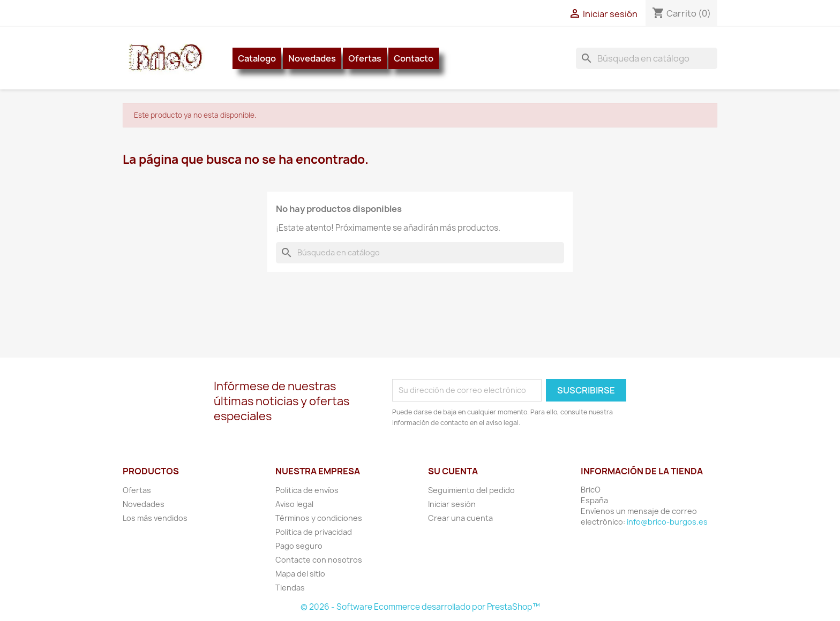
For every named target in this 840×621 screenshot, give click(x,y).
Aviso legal (294, 504)
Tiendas (290, 588)
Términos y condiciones (319, 518)
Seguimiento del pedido (471, 490)
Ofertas (365, 58)
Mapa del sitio (300, 574)
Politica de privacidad (314, 532)
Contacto (414, 58)
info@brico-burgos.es (667, 522)
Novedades (312, 58)
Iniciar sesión (452, 504)
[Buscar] (647, 58)
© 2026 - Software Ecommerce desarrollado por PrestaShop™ (420, 607)
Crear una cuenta (460, 518)
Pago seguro (299, 546)
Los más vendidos (155, 518)
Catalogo (257, 58)
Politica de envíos (307, 490)
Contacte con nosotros (319, 560)
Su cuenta (453, 471)
